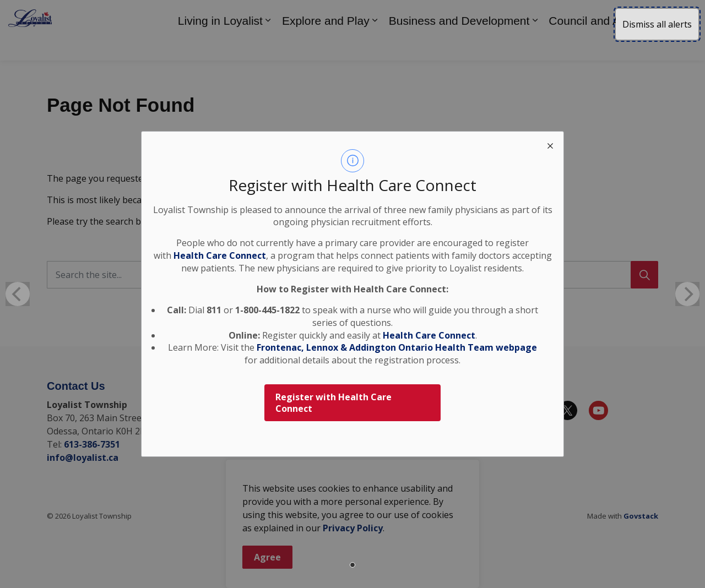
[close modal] (550, 145)
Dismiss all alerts (657, 24)
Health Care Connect (429, 335)
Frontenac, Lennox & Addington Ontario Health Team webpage (397, 347)
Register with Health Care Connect (333, 403)
